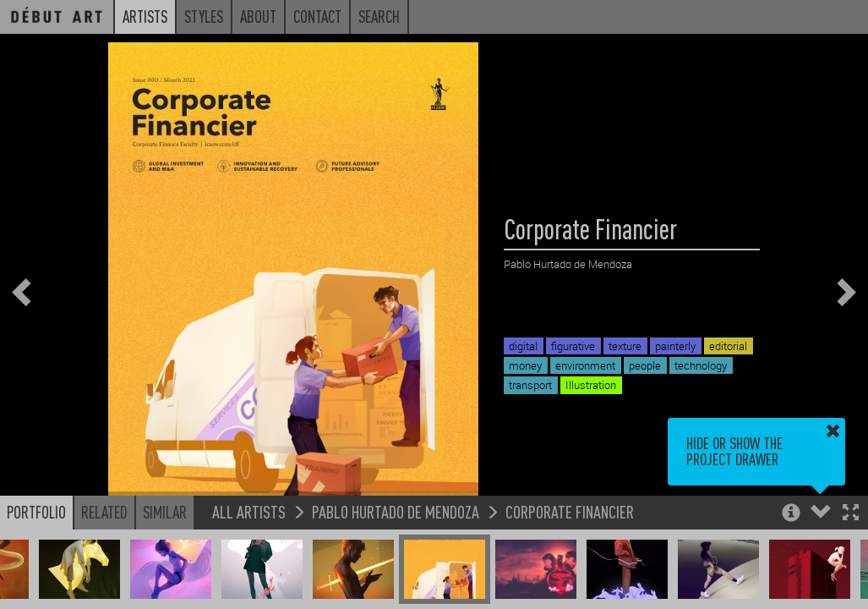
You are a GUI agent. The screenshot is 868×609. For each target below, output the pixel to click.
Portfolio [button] (36, 513)
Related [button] (104, 513)
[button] (851, 515)
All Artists (249, 512)
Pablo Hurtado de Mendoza (396, 512)
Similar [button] (165, 513)
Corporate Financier (570, 512)
